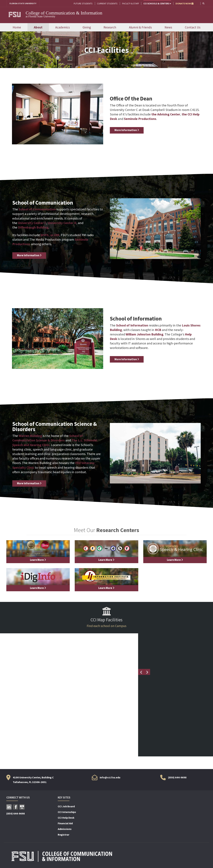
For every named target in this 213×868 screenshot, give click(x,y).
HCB (170, 330)
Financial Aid (65, 823)
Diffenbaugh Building (34, 228)
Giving (87, 27)
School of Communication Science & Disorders (48, 438)
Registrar (63, 834)
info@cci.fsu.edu (110, 777)
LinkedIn (9, 807)
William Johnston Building (145, 335)
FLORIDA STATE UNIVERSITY (24, 3)
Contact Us (193, 27)
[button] (203, 3)
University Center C (33, 223)
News (168, 27)
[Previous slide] (141, 672)
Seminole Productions (149, 119)
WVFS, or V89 (50, 235)
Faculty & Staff (130, 3)
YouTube (22, 807)
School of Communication (38, 210)
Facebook (15, 807)
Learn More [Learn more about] (38, 560)
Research (110, 27)
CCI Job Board (66, 806)
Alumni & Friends (140, 27)
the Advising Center (166, 115)
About (38, 27)
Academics (62, 27)
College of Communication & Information (64, 13)
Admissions (65, 829)
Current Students (107, 3)
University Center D (64, 223)
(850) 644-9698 (177, 777)
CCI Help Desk (66, 817)
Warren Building (31, 436)
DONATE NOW (184, 3)
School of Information (133, 326)
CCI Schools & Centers (157, 3)
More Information (127, 130)
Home (17, 27)
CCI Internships (67, 812)
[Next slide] (147, 672)
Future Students (83, 3)
